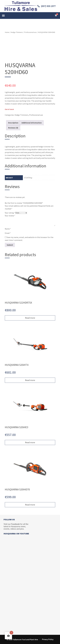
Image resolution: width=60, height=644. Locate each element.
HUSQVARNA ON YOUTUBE (16, 534)
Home (7, 32)
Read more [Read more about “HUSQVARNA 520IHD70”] (30, 505)
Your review (10, 216)
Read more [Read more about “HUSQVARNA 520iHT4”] (30, 380)
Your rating (10, 213)
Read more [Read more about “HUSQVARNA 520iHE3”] (30, 442)
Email (8, 233)
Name (8, 229)
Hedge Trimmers (17, 32)
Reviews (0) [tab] (13, 128)
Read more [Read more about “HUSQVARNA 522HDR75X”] (30, 318)
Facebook (15, 524)
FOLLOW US (9, 519)
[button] (3, 16)
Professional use (30, 32)
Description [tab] (13, 123)
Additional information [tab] (32, 123)
